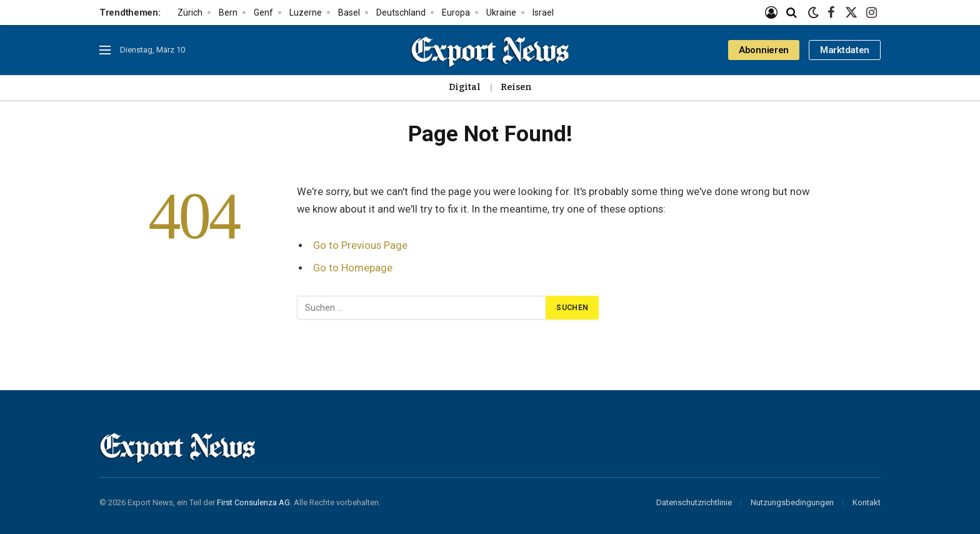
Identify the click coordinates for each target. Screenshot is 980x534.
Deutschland (401, 13)
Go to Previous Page (360, 245)
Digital (465, 87)
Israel (543, 13)
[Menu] (105, 50)
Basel (349, 13)
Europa (456, 13)
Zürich (190, 13)
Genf (263, 13)
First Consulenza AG (253, 502)
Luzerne (306, 13)
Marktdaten (845, 50)
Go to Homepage (353, 268)
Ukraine (501, 13)
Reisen (516, 87)
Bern (228, 13)
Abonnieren (764, 50)
